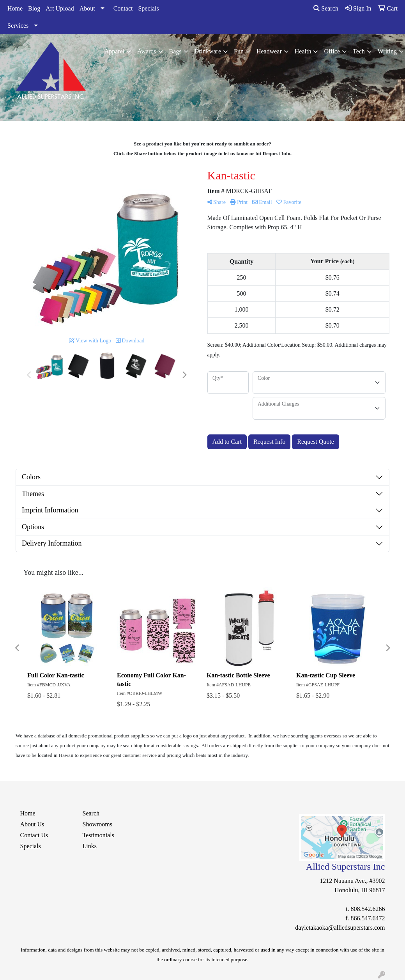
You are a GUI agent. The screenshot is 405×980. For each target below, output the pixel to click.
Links (89, 846)
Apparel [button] (115, 51)
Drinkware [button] (208, 51)
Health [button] (303, 51)
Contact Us (34, 835)
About (87, 8)
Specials (148, 8)
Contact (123, 8)
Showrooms (97, 824)
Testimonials (98, 835)
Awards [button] (147, 51)
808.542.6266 (368, 909)
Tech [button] (359, 51)
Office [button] (332, 51)
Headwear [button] (269, 51)
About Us (32, 824)
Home (15, 8)
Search (326, 8)
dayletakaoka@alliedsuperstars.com (340, 928)
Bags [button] (175, 51)
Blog (34, 8)
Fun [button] (239, 51)
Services (18, 26)
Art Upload (60, 8)
